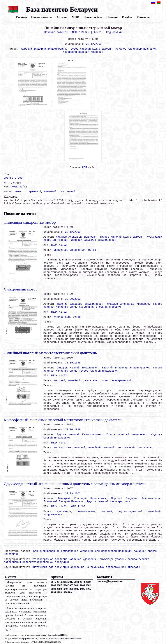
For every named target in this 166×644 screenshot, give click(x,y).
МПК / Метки (81, 32)
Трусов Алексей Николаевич (98, 371)
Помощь (112, 17)
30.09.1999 (73, 363)
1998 (71, 589)
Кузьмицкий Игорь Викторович (100, 307)
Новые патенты (42, 17)
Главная (21, 17)
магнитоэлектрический (116, 381)
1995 (88, 589)
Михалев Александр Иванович (135, 49)
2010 (82, 582)
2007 (59, 585)
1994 (53, 592)
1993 (59, 592)
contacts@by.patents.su (110, 581)
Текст (98, 32)
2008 (53, 585)
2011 (76, 582)
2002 (88, 585)
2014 (59, 582)
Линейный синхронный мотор (30, 222)
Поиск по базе (93, 17)
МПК (75, 17)
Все (70, 592)
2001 (53, 589)
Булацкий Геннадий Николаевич (82, 498)
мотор (19, 192)
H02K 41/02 (19, 187)
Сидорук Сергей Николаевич (77, 368)
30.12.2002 (94, 44)
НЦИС (64, 635)
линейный (50, 192)
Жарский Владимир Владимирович (44, 49)
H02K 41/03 (59, 376)
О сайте (127, 17)
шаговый (60, 381)
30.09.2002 (73, 299)
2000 (59, 589)
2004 (77, 585)
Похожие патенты (56, 32)
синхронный (67, 192)
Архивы (62, 17)
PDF (85, 168)
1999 (65, 589)
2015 (53, 582)
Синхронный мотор (21, 289)
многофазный (126, 448)
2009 (88, 582)
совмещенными (86, 511)
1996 (82, 589)
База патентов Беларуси (62, 9)
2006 (65, 585)
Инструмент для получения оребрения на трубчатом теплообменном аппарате (86, 567)
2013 (65, 582)
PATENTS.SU (55, 642)
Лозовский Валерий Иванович (83, 52)
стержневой (33, 192)
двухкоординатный (130, 511)
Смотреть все (13, 178)
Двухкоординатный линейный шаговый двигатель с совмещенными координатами (75, 484)
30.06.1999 (73, 430)
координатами (53, 515)
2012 (71, 582)
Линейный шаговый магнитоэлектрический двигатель (50, 353)
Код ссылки (114, 32)
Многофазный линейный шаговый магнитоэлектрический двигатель (63, 420)
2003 (82, 585)
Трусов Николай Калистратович (91, 49)
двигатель (91, 381)
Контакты (144, 17)
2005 (71, 585)
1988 (65, 592)
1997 (77, 589)
